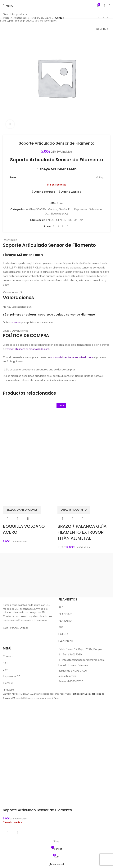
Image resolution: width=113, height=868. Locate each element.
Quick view (18, 519)
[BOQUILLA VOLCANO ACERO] (29, 426)
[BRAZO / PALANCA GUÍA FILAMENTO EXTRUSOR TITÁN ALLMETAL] (84, 426)
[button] (74, 510)
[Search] (104, 6)
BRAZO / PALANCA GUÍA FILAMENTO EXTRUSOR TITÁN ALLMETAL (82, 532)
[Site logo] (57, 6)
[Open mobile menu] (8, 6)
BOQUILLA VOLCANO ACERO (24, 529)
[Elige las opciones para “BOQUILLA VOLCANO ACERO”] (22, 510)
